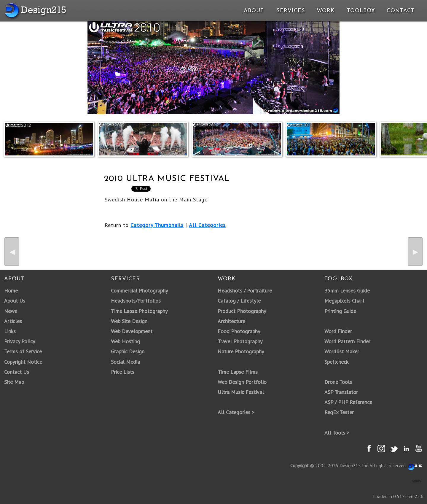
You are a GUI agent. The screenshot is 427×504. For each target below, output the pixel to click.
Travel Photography (240, 341)
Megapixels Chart (344, 301)
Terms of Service (23, 351)
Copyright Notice (23, 362)
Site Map (14, 382)
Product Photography (242, 311)
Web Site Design (129, 321)
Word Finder (338, 331)
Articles (13, 321)
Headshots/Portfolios (136, 301)
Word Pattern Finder (347, 341)
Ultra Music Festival (241, 392)
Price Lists (123, 372)
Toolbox (361, 11)
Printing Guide (340, 311)
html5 (416, 481)
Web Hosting (125, 341)
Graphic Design (128, 351)
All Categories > (236, 412)
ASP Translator (341, 392)
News (11, 311)
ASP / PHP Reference (348, 402)
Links (10, 331)
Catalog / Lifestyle (239, 301)
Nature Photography (241, 351)
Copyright (300, 465)
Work (326, 11)
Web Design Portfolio (242, 382)
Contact (400, 11)
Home (11, 291)
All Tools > (337, 433)
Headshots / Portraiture (245, 291)
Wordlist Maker (342, 351)
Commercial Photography (139, 291)
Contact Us (17, 372)
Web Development (132, 331)
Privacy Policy (20, 341)
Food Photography (239, 331)
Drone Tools (338, 382)
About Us (15, 301)
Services (291, 11)
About (254, 11)
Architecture (231, 321)
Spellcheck (336, 362)
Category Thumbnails (157, 225)
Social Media (125, 362)
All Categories (207, 225)
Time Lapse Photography (139, 311)
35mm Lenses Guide (347, 291)
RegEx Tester (339, 412)
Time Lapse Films (238, 372)
